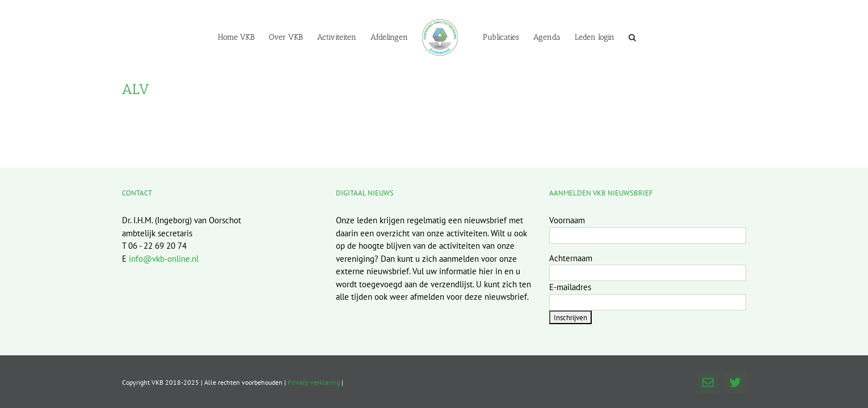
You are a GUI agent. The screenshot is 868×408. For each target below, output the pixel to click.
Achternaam (571, 258)
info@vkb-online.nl (164, 259)
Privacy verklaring (314, 382)
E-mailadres (570, 287)
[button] (679, 37)
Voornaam (567, 220)
